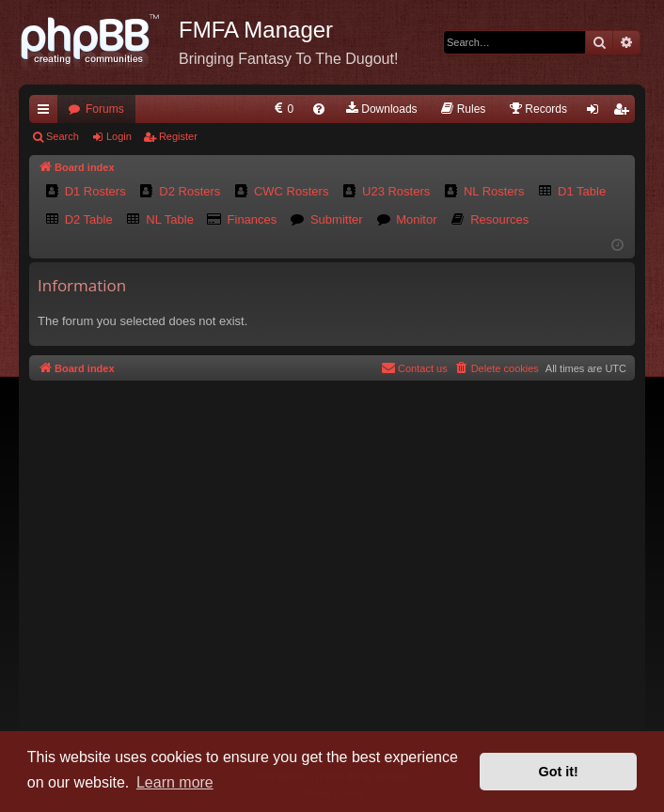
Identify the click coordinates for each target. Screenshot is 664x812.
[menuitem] (283, 109)
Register (178, 136)
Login (119, 136)
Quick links (47, 113)
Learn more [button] (175, 782)
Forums (105, 109)
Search (63, 136)
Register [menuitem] (625, 113)
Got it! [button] (559, 772)
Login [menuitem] (597, 113)
